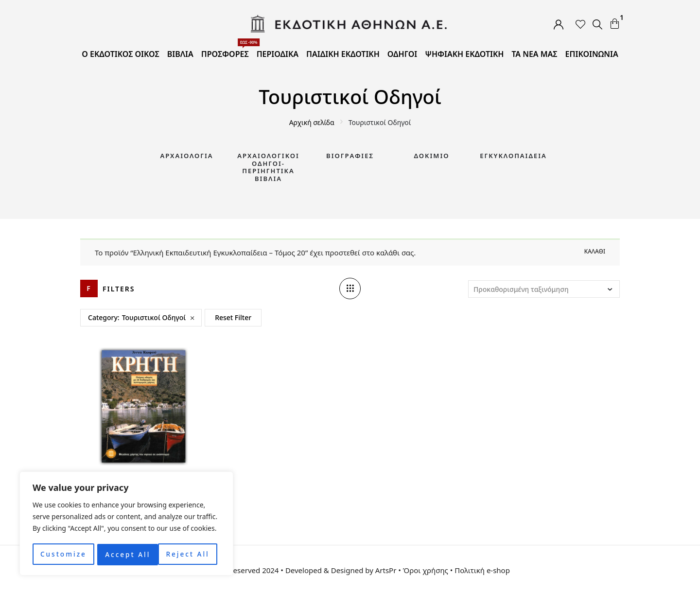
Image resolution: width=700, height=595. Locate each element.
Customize (63, 554)
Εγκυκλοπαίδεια (513, 156)
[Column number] (350, 288)
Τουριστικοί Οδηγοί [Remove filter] (154, 317)
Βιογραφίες (350, 156)
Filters (119, 289)
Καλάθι (595, 251)
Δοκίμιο (432, 156)
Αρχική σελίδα (312, 122)
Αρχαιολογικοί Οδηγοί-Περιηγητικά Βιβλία (268, 167)
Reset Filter (233, 317)
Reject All (127, 554)
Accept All (190, 554)
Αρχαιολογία (186, 156)
